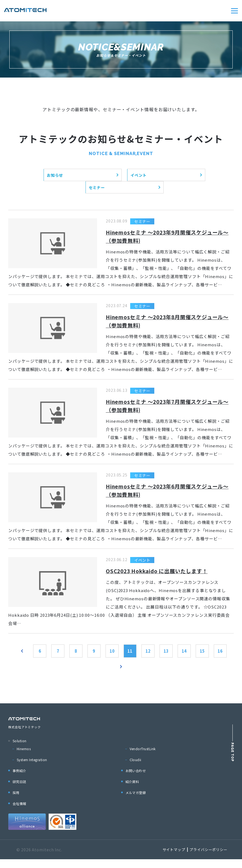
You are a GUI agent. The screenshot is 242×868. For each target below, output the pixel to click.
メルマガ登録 (136, 801)
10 (121, 657)
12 (161, 657)
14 (200, 657)
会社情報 (19, 812)
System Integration (32, 768)
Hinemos (24, 757)
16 (111, 675)
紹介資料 (132, 790)
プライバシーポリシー (208, 858)
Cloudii (136, 768)
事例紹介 (19, 779)
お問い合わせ (136, 779)
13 (180, 657)
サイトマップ (174, 858)
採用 (16, 801)
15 (220, 657)
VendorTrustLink (143, 757)
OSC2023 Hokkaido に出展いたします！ (161, 576)
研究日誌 (19, 790)
